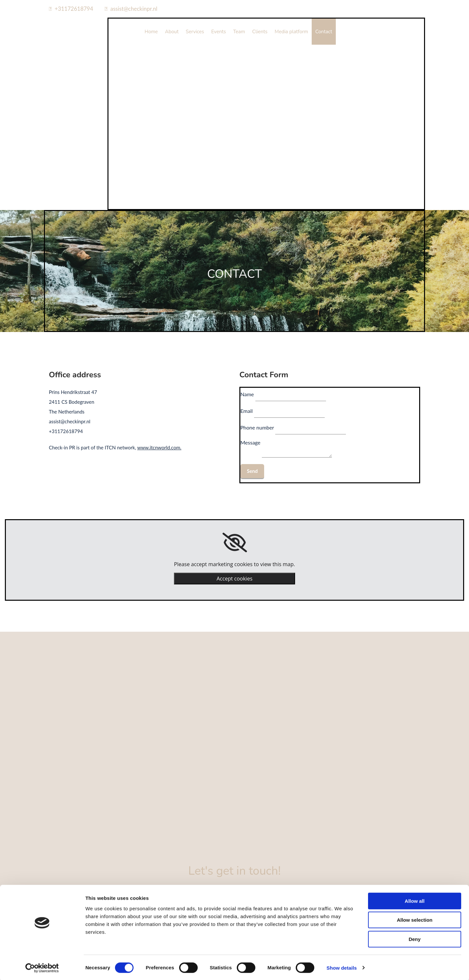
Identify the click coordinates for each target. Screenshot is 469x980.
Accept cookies (234, 579)
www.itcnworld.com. (159, 447)
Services (195, 32)
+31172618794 (74, 9)
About (172, 32)
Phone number (257, 427)
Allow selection (414, 920)
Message (250, 442)
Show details (342, 967)
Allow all (415, 900)
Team (239, 32)
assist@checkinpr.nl (134, 9)
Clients (260, 32)
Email (247, 411)
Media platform (291, 32)
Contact (324, 32)
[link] (235, 543)
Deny (415, 938)
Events (219, 32)
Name (247, 394)
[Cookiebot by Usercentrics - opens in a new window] (42, 967)
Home (151, 32)
